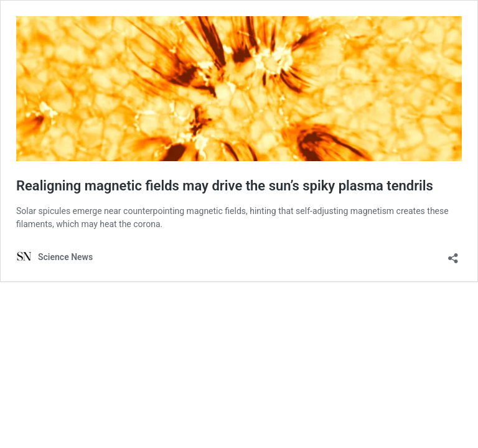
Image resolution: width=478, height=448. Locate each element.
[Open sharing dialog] (453, 254)
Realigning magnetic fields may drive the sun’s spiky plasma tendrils (225, 186)
